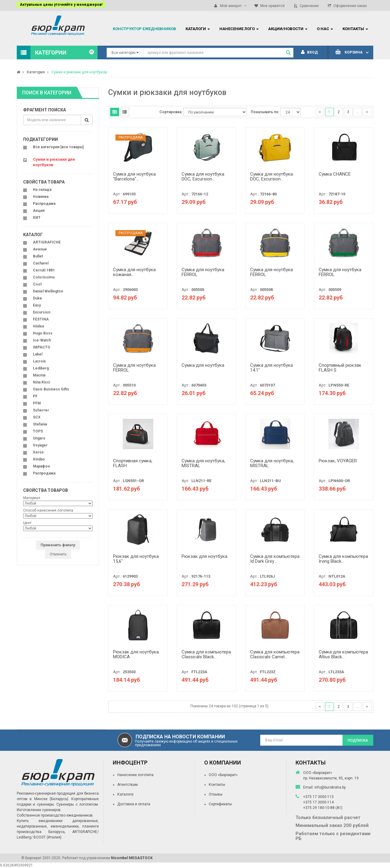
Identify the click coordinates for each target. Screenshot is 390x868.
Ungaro (39, 438)
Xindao (39, 459)
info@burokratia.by (330, 787)
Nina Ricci (41, 382)
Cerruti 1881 (44, 270)
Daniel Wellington (48, 291)
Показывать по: (265, 112)
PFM (37, 403)
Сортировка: (171, 112)
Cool (37, 284)
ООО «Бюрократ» (223, 775)
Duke (37, 298)
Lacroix (39, 361)
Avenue (40, 249)
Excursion (42, 312)
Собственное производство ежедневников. (55, 815)
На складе (42, 190)
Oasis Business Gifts (51, 389)
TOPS (38, 431)
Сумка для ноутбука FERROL (203, 272)
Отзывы (216, 794)
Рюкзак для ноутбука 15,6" (136, 559)
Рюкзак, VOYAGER (338, 461)
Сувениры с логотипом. (78, 804)
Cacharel (41, 263)
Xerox (38, 452)
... (358, 112)
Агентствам (128, 785)
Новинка (41, 197)
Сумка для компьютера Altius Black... (343, 654)
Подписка (358, 740)
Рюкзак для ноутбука (204, 556)
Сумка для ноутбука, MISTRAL (203, 463)
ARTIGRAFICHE (47, 242)
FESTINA (41, 319)
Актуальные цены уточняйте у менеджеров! (61, 5)
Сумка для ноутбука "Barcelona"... (134, 177)
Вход (309, 52)
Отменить (58, 554)
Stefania (40, 424)
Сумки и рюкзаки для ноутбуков (79, 72)
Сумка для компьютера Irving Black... (343, 559)
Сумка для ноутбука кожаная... (134, 272)
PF (35, 396)
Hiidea (38, 326)
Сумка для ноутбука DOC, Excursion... (203, 177)
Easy (37, 305)
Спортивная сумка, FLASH (133, 463)
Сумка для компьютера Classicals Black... (206, 654)
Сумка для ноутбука (203, 365)
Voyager (40, 445)
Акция (39, 211)
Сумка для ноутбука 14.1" (271, 368)
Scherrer (41, 410)
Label (38, 354)
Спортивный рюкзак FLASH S (340, 368)
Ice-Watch (42, 340)
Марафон (41, 466)
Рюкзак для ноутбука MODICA (136, 654)
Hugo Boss (43, 333)
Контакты (217, 785)
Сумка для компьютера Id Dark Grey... (275, 559)
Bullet (38, 256)
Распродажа (44, 204)
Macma (39, 375)
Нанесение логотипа (135, 775)
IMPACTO (42, 347)
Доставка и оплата (134, 804)
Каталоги (125, 794)
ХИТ (37, 218)
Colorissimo (44, 277)
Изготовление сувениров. (39, 810)
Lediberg (41, 368)
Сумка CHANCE (335, 174)
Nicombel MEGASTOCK (132, 858)
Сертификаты (220, 804)
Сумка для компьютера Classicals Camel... (275, 654)
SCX (37, 417)
